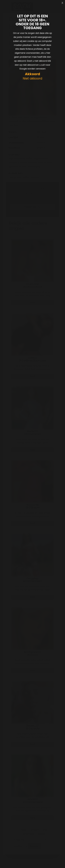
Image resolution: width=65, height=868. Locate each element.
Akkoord (32, 74)
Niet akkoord (32, 79)
